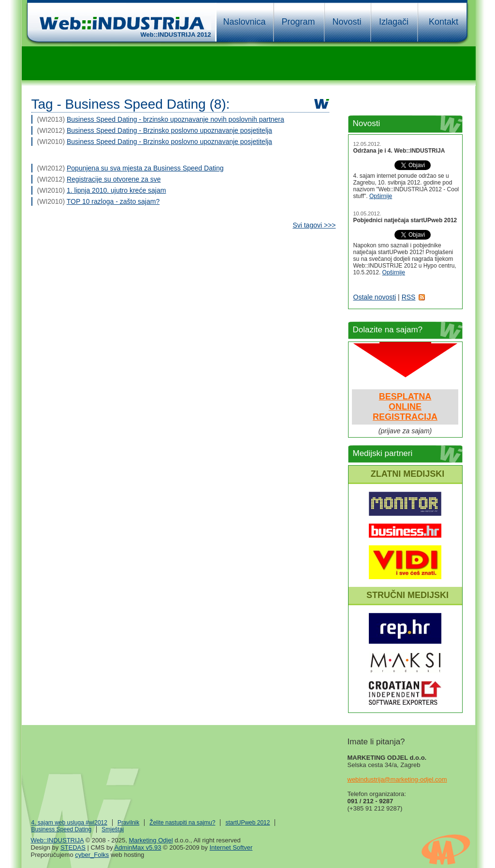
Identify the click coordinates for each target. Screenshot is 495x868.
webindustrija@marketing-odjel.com (397, 779)
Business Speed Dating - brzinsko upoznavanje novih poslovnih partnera (175, 119)
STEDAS (73, 847)
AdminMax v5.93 (138, 847)
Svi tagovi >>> (314, 225)
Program (298, 22)
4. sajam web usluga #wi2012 (69, 823)
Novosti (347, 22)
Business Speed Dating (62, 829)
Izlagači (394, 22)
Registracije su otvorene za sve (114, 179)
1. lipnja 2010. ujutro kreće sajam (116, 190)
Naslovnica (244, 22)
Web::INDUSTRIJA (58, 840)
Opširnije (381, 196)
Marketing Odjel (151, 840)
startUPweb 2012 (247, 823)
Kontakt (444, 22)
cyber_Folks (92, 855)
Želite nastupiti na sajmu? (182, 823)
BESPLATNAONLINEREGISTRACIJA (405, 407)
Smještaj (113, 829)
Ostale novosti (375, 297)
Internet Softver (231, 847)
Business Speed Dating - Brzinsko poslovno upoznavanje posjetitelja (169, 130)
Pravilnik (128, 823)
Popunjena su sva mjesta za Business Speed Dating (145, 168)
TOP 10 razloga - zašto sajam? (113, 201)
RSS (409, 297)
